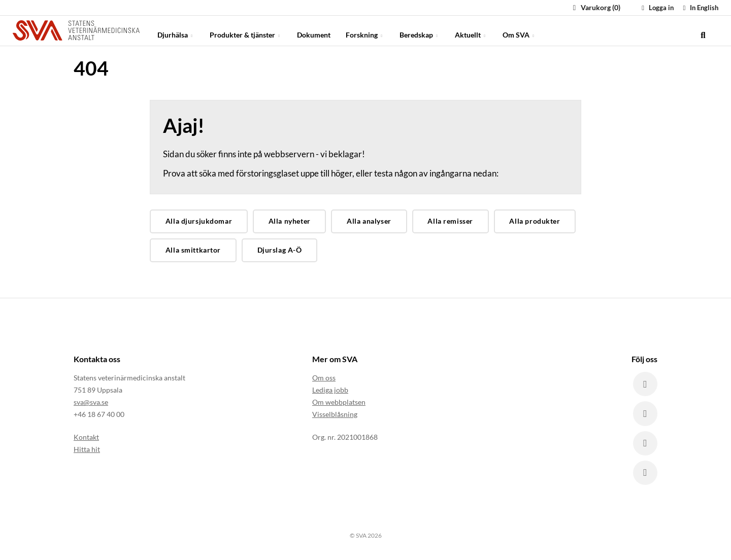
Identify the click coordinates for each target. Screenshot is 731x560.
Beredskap (420, 30)
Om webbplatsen (339, 402)
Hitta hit (87, 449)
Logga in (656, 8)
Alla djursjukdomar (199, 221)
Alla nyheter (290, 221)
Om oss (324, 378)
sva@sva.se (91, 402)
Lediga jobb (330, 390)
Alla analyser (369, 221)
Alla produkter (535, 221)
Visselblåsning (335, 414)
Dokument (314, 30)
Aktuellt (471, 30)
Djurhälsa (176, 30)
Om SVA (519, 30)
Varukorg (595, 7)
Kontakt (86, 436)
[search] (703, 30)
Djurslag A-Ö (280, 250)
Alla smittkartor (193, 250)
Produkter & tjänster (246, 30)
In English (699, 8)
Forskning (365, 30)
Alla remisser (450, 221)
